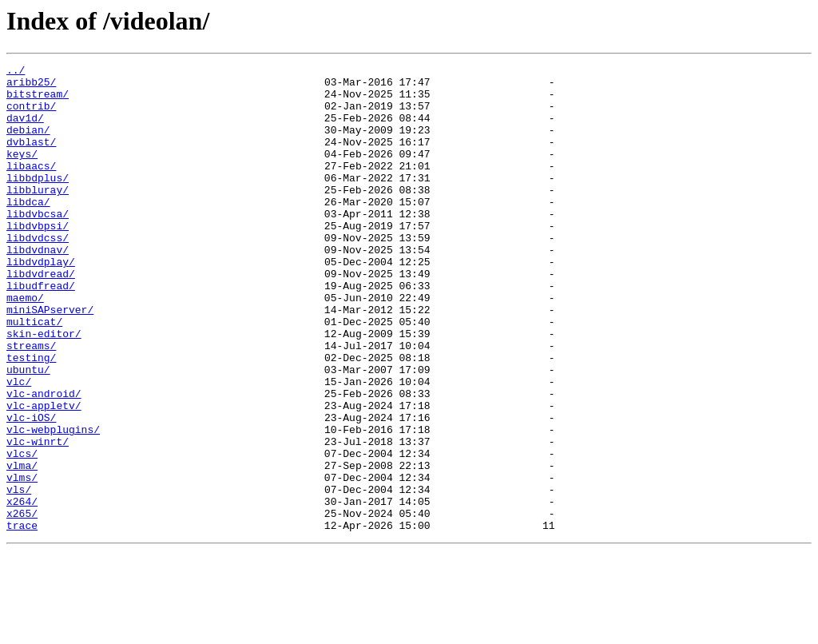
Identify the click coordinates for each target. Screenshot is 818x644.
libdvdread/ (41, 316)
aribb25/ (31, 86)
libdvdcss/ (38, 273)
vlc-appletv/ (44, 475)
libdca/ (28, 230)
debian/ (28, 144)
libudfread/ (41, 331)
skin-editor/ (44, 388)
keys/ (22, 173)
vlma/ (22, 547)
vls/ (19, 575)
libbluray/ (38, 216)
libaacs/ (31, 187)
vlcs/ (22, 532)
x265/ (22, 604)
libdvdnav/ (38, 288)
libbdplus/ (38, 201)
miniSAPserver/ (50, 360)
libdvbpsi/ (38, 259)
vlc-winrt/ (38, 518)
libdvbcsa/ (38, 244)
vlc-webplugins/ (53, 503)
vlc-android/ (44, 460)
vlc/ (19, 446)
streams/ (31, 403)
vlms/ (22, 561)
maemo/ (25, 345)
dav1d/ (25, 129)
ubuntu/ (28, 431)
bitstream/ (38, 101)
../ (16, 72)
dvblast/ (31, 158)
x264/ (22, 590)
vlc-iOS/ (31, 489)
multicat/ (34, 374)
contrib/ (31, 115)
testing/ (31, 417)
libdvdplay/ (41, 302)
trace (22, 618)
